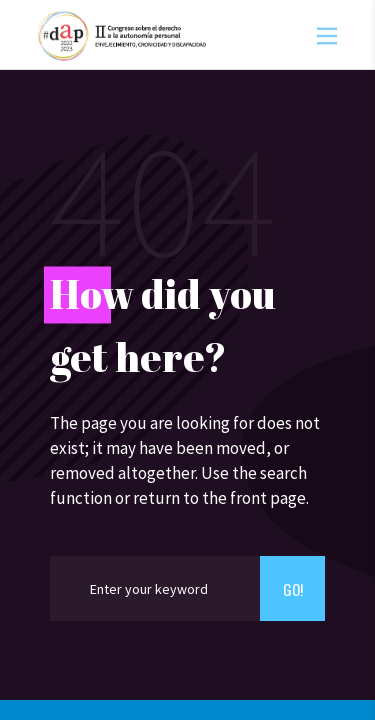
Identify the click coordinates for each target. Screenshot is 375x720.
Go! (293, 589)
